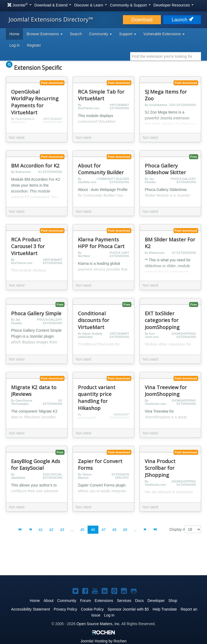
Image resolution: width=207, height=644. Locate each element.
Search (76, 34)
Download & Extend (53, 5)
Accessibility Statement (30, 609)
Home (14, 34)
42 (51, 530)
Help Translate (165, 609)
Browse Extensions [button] (45, 34)
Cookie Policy (92, 609)
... (72, 530)
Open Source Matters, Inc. (99, 624)
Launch (182, 20)
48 (114, 530)
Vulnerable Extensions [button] (164, 34)
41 (41, 530)
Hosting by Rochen (103, 641)
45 (82, 530)
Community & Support (130, 5)
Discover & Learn (90, 5)
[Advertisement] (103, 559)
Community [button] (101, 34)
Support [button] (128, 34)
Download (142, 20)
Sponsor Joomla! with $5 (128, 609)
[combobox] (166, 56)
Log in (15, 45)
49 (125, 530)
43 (62, 530)
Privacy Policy (65, 609)
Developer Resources (174, 5)
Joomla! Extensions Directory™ (51, 19)
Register (34, 45)
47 (104, 530)
